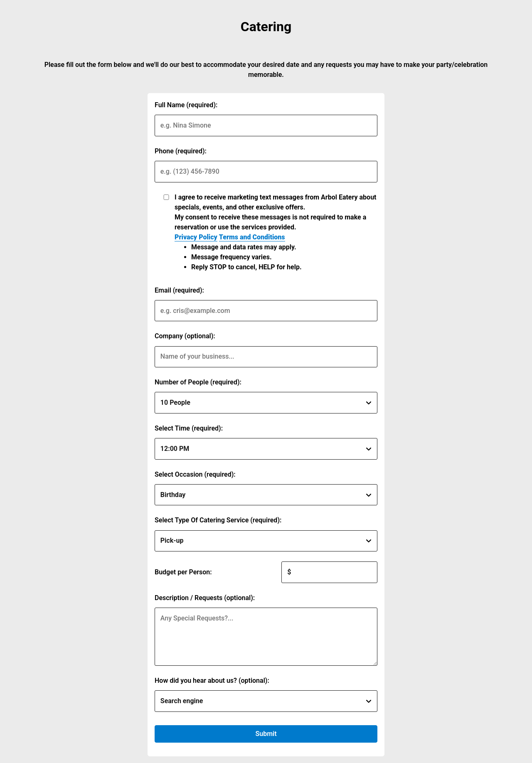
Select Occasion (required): (195, 474)
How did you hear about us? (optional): (212, 681)
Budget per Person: (183, 572)
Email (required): (179, 290)
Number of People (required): (198, 382)
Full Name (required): (186, 105)
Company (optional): (185, 336)
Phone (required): (181, 151)
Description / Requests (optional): (205, 598)
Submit (266, 734)
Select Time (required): (189, 428)
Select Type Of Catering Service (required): (218, 520)
